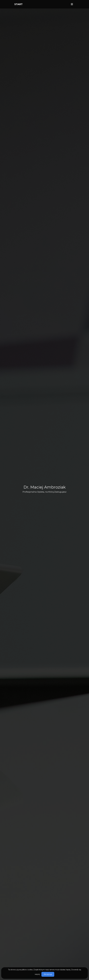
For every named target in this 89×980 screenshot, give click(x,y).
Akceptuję (48, 974)
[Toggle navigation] (72, 4)
